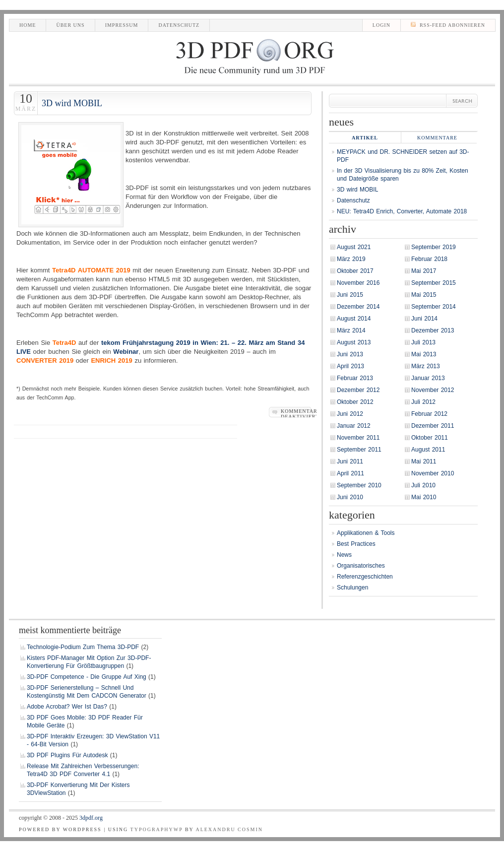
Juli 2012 (423, 402)
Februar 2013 (355, 378)
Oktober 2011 (430, 438)
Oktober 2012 (355, 402)
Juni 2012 (350, 414)
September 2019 (434, 247)
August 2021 (354, 247)
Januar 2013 (428, 378)
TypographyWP (157, 829)
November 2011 (358, 438)
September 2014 (434, 307)
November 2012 (433, 390)
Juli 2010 (423, 485)
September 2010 (359, 485)
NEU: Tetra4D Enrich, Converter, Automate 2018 (402, 211)
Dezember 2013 (433, 330)
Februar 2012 (429, 414)
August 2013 (354, 342)
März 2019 (351, 259)
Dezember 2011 (433, 426)
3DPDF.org (91, 818)
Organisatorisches (361, 566)
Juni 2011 (350, 461)
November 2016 (358, 283)
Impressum (122, 25)
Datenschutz (179, 25)
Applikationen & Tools (366, 533)
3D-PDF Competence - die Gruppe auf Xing (87, 677)
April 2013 (350, 366)
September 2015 (434, 283)
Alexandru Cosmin (229, 829)
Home (28, 25)
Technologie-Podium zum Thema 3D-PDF (83, 647)
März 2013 (426, 366)
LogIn (381, 25)
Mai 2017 (424, 271)
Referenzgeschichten (365, 577)
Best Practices (356, 544)
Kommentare (437, 138)
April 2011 (350, 473)
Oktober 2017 (355, 271)
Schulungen (352, 588)
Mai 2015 (424, 295)
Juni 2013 (350, 354)
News (344, 555)
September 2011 (359, 450)
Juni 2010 (350, 497)
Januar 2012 (354, 426)
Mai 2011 (424, 461)
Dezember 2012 (358, 390)
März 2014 (351, 330)
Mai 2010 (424, 497)
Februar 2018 (429, 259)
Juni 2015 (350, 295)
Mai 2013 (424, 354)
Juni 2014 (424, 319)
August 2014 (354, 319)
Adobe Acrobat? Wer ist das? (67, 707)
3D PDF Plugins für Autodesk (67, 755)
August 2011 (428, 450)
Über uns (70, 25)
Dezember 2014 (358, 307)
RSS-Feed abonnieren (448, 25)
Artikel (365, 138)
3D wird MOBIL (72, 103)
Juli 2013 (423, 342)
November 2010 (433, 473)
